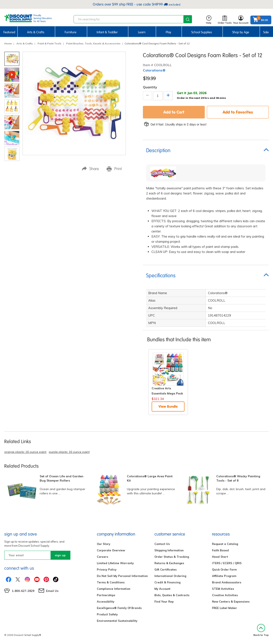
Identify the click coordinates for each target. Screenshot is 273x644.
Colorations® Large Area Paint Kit (150, 478)
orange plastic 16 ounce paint (25, 452)
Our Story (104, 544)
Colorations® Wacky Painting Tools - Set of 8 (238, 478)
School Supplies (202, 32)
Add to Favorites (238, 112)
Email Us (52, 591)
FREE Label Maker (224, 608)
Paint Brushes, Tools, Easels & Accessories (93, 43)
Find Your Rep (164, 602)
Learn (142, 32)
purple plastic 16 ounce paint (69, 452)
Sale (266, 32)
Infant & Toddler (107, 32)
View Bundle (168, 406)
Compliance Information (114, 589)
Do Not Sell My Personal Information (122, 576)
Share (90, 169)
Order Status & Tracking (172, 557)
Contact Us (162, 544)
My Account (162, 589)
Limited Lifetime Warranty (115, 563)
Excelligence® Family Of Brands (119, 608)
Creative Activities (225, 595)
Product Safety (107, 614)
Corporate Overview (111, 550)
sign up (60, 555)
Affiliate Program (224, 576)
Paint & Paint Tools (49, 43)
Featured (9, 32)
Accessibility (106, 602)
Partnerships (106, 595)
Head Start (220, 557)
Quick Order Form (224, 570)
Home (8, 43)
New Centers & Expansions (231, 602)
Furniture (70, 32)
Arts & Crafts (36, 32)
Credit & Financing (167, 582)
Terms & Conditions (111, 582)
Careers (102, 557)
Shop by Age (241, 32)
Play (168, 32)
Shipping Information (169, 550)
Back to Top (261, 630)
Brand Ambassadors (227, 582)
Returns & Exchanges (169, 563)
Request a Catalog (225, 544)
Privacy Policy (107, 570)
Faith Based (220, 550)
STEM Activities (223, 589)
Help (209, 20)
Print (114, 169)
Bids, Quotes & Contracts (172, 595)
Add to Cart (174, 112)
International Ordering (170, 576)
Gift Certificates (166, 570)
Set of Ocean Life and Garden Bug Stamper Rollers (62, 478)
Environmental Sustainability (117, 621)
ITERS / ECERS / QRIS (227, 563)
